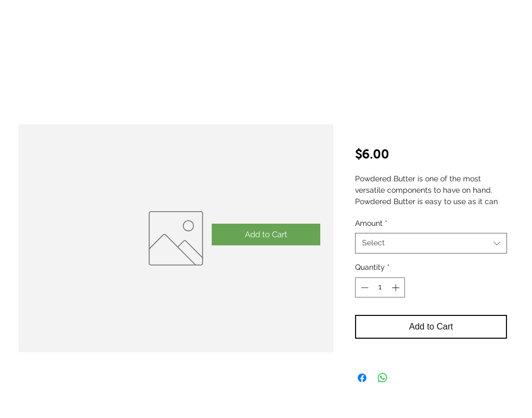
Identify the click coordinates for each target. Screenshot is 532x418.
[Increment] (397, 287)
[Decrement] (363, 287)
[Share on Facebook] (362, 378)
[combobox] (431, 243)
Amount (371, 223)
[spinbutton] (380, 287)
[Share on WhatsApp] (383, 378)
